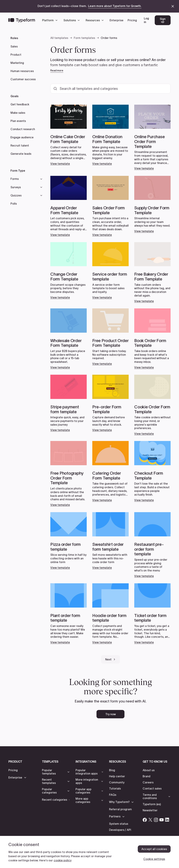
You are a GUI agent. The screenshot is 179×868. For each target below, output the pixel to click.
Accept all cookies (154, 849)
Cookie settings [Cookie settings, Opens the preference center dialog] (154, 859)
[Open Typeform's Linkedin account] (167, 820)
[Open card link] (69, 135)
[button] (51, 20)
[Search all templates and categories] (110, 89)
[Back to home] (22, 20)
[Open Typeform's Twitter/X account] (150, 820)
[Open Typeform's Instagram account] (156, 820)
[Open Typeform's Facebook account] (145, 820)
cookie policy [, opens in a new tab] (63, 860)
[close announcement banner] (173, 6)
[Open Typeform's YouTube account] (162, 820)
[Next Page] (110, 659)
